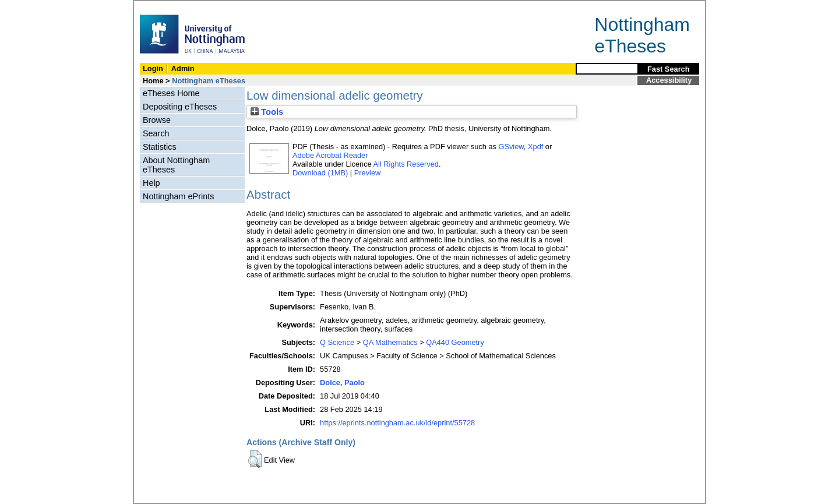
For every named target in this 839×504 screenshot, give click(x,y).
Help (151, 183)
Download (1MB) (320, 173)
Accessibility (669, 80)
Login (153, 68)
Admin (183, 68)
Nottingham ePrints (178, 196)
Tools (267, 112)
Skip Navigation (159, 7)
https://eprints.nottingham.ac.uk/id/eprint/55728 (397, 423)
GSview (511, 147)
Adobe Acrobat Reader (330, 155)
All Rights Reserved (406, 164)
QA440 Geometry (455, 342)
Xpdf (535, 147)
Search (156, 133)
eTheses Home (171, 93)
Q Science (337, 342)
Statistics (160, 147)
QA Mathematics (390, 342)
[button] (255, 459)
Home (153, 81)
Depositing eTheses (180, 107)
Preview (368, 173)
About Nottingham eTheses (176, 165)
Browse (157, 120)
